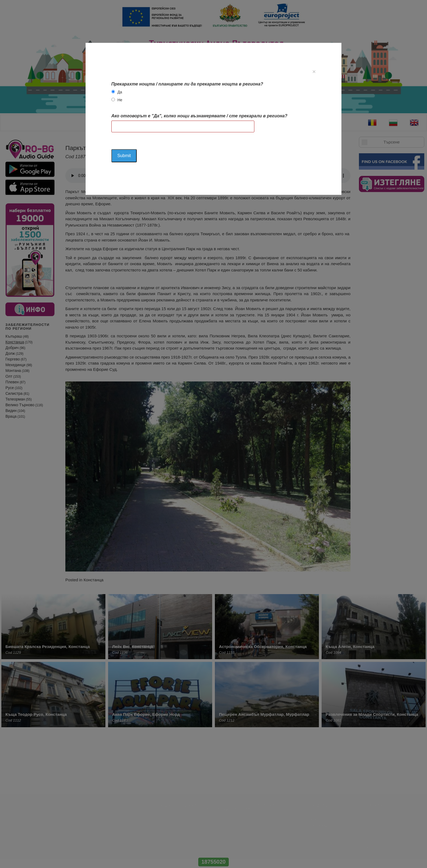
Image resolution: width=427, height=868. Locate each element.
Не (120, 100)
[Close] (314, 71)
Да (120, 92)
